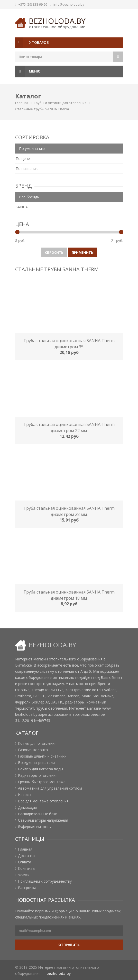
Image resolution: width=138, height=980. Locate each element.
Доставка (26, 856)
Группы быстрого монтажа (42, 782)
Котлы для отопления (37, 743)
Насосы (25, 795)
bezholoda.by (57, 21)
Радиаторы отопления (38, 775)
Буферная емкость (34, 827)
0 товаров (39, 42)
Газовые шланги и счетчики (42, 756)
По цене (23, 159)
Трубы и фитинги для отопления (60, 103)
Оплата (25, 862)
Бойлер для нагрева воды (40, 769)
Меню (28, 72)
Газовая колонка (33, 750)
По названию (27, 169)
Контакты (27, 869)
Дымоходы (27, 808)
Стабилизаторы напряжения (43, 820)
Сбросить (54, 252)
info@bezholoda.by (69, 4)
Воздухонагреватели (36, 763)
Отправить (69, 945)
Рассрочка (27, 888)
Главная (22, 103)
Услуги (24, 875)
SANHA (22, 207)
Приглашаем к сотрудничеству (45, 881)
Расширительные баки (38, 814)
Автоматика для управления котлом (50, 788)
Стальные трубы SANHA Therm (42, 109)
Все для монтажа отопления (43, 801)
